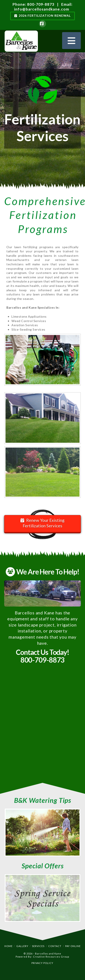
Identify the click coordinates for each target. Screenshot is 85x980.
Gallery (22, 946)
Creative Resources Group (51, 957)
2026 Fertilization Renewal (42, 15)
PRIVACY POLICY (42, 963)
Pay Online (73, 946)
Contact (55, 946)
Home (8, 946)
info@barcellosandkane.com (42, 9)
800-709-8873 (41, 4)
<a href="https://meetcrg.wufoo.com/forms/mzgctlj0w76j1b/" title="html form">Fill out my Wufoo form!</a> (42, 726)
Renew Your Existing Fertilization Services (43, 523)
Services (38, 946)
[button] (71, 41)
